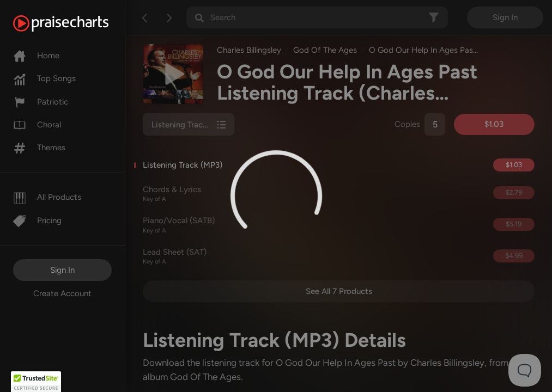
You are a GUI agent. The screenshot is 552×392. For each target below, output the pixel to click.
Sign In (62, 270)
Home (36, 56)
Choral (37, 125)
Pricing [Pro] (37, 220)
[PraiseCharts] (74, 23)
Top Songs (44, 78)
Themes (39, 148)
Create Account (62, 293)
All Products (47, 197)
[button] (36, 382)
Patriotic (41, 102)
